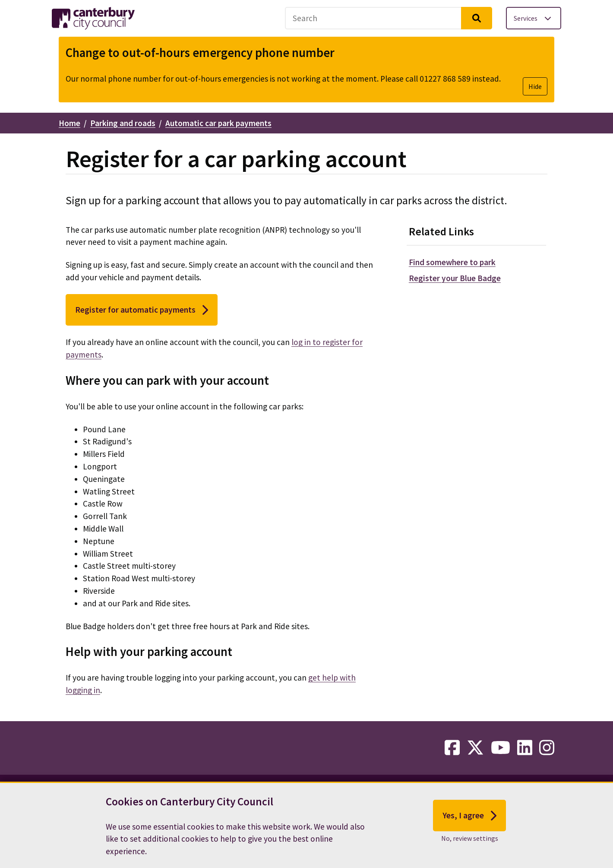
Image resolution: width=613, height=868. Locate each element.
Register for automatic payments (142, 310)
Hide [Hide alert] (535, 86)
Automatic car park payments (218, 123)
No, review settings (470, 840)
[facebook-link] (452, 748)
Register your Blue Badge (455, 278)
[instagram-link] (547, 748)
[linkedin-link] (525, 748)
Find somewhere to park (452, 262)
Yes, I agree (469, 817)
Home (70, 123)
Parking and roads (123, 123)
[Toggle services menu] (534, 18)
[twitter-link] (475, 748)
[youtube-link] (501, 748)
